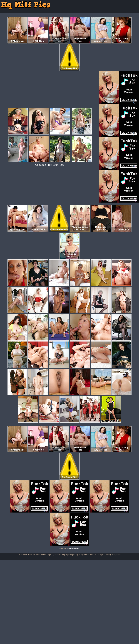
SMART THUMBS (74, 549)
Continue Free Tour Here (50, 165)
